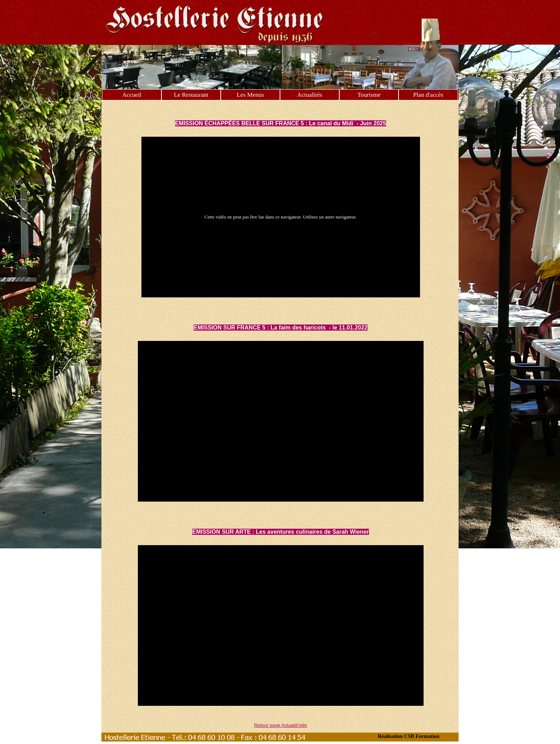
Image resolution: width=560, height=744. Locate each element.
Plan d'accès (428, 95)
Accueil (132, 95)
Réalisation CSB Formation (409, 736)
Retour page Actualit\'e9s (281, 725)
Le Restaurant (191, 95)
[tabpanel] (281, 115)
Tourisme (369, 95)
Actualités (310, 95)
